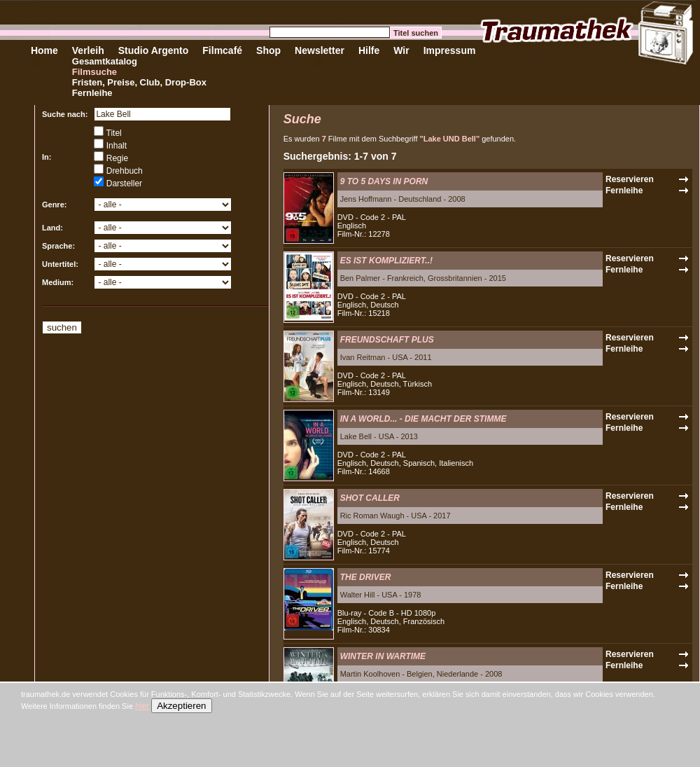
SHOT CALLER (370, 498)
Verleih (88, 50)
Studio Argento (154, 50)
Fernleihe (92, 93)
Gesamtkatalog (105, 61)
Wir (401, 50)
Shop (268, 50)
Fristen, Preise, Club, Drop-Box (139, 82)
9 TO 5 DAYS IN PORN (384, 181)
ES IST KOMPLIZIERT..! (386, 261)
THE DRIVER (366, 577)
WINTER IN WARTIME (383, 656)
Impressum (450, 50)
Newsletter (320, 50)
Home (44, 50)
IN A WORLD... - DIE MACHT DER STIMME (423, 419)
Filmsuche (94, 72)
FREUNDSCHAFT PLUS (387, 340)
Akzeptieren (181, 706)
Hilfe (369, 50)
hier (142, 706)
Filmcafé (222, 50)
